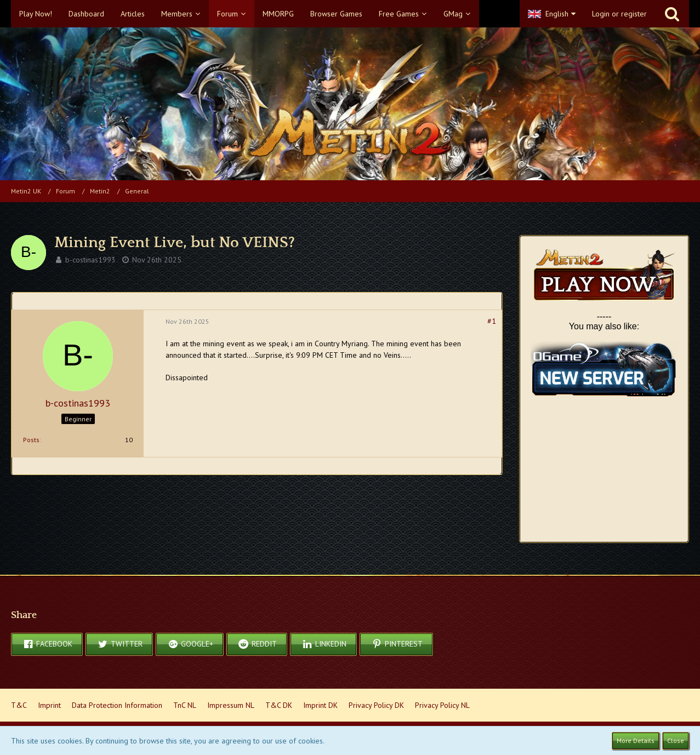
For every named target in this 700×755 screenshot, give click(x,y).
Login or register (619, 14)
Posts (31, 440)
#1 (492, 321)
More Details (636, 740)
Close (676, 740)
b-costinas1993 (90, 260)
